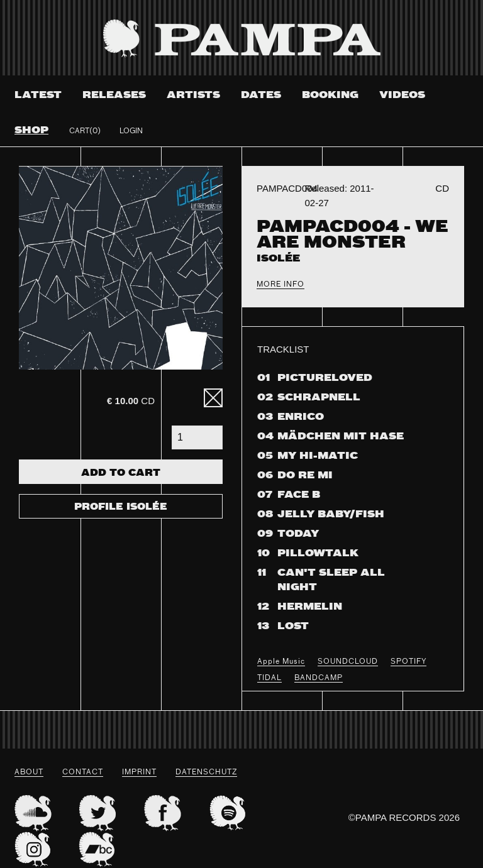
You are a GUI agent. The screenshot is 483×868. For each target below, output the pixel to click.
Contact (83, 772)
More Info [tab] (280, 285)
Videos (402, 95)
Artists (193, 95)
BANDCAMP (319, 678)
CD (131, 401)
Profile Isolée (121, 507)
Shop (31, 130)
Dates (261, 95)
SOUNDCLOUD (348, 662)
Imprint (139, 772)
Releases (114, 95)
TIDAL (269, 678)
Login (131, 131)
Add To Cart (121, 473)
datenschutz (206, 772)
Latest (38, 95)
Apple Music (281, 662)
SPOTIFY (408, 662)
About (29, 772)
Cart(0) (85, 131)
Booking (330, 95)
